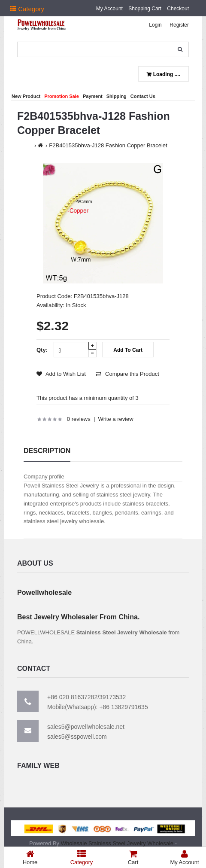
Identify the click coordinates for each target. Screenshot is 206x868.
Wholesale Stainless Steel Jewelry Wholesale (117, 843)
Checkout (178, 9)
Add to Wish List (61, 374)
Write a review (116, 419)
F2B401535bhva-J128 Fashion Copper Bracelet (108, 145)
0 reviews (79, 419)
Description (47, 451)
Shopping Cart (145, 9)
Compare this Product (127, 374)
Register (179, 25)
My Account (109, 9)
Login (155, 25)
